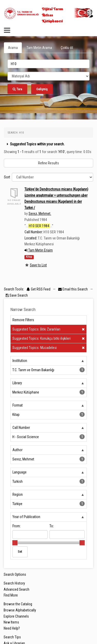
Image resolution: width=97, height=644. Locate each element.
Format (17, 405)
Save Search (17, 295)
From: (16, 526)
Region (17, 495)
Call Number (21, 428)
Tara (17, 89)
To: (52, 526)
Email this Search (73, 289)
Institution (20, 361)
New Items (11, 622)
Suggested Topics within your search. (35, 144)
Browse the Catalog (18, 604)
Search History (14, 583)
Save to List (38, 265)
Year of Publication (26, 517)
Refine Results (48, 163)
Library (17, 383)
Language (19, 472)
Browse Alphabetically (20, 610)
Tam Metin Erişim (39, 250)
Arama (13, 48)
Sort (7, 177)
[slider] (15, 543)
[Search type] (48, 76)
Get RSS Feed (38, 289)
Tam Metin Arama (39, 48)
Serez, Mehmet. (40, 214)
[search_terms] (48, 64)
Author (17, 450)
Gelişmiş (42, 89)
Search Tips (12, 637)
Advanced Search (16, 589)
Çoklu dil (67, 48)
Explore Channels (16, 616)
